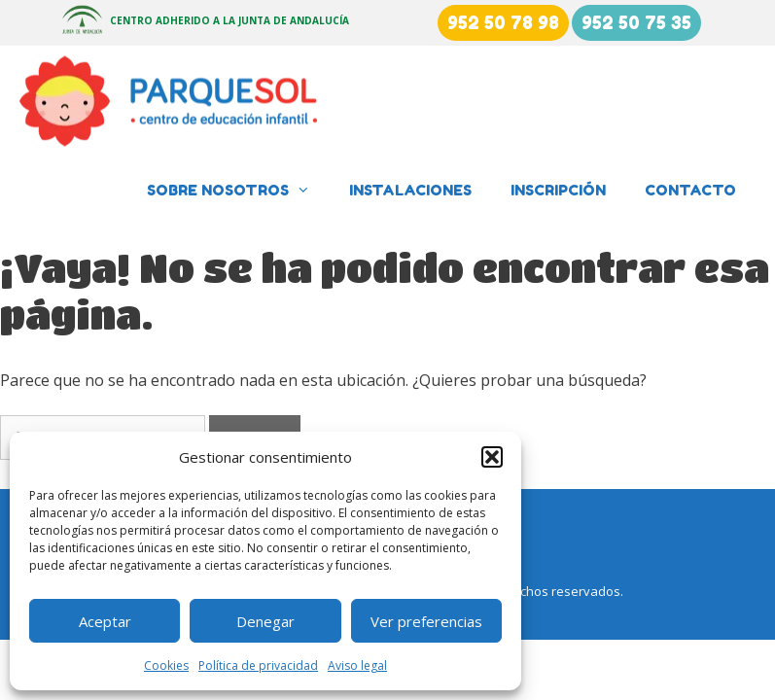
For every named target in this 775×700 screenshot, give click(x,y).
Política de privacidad (258, 665)
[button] (492, 457)
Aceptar (105, 621)
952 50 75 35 (636, 22)
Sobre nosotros (238, 191)
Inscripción (558, 190)
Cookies (166, 665)
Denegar (265, 621)
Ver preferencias (426, 621)
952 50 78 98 (503, 22)
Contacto (690, 190)
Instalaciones (410, 190)
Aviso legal (357, 665)
